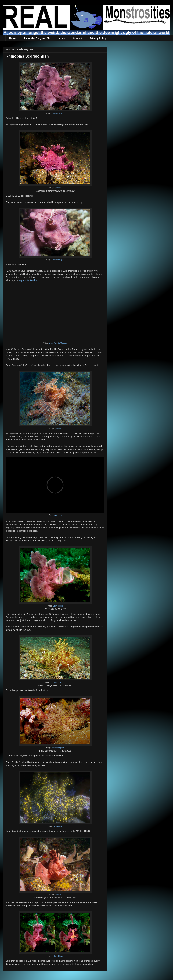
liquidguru (58, 515)
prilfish (58, 188)
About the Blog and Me (37, 38)
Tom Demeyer (58, 113)
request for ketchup (28, 280)
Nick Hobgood (58, 748)
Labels (62, 38)
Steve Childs (58, 606)
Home (13, 38)
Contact (78, 38)
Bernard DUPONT (58, 682)
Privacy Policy (98, 38)
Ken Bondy (58, 826)
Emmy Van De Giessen (58, 343)
